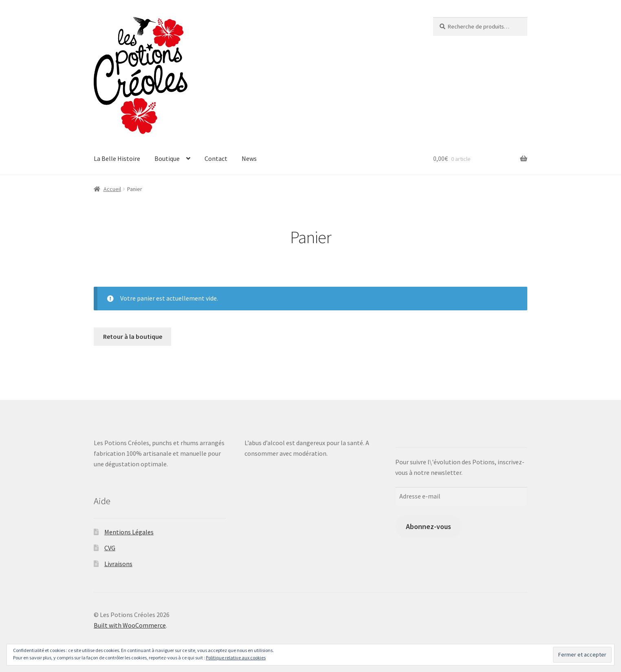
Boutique (167, 158)
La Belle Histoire (117, 158)
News (249, 158)
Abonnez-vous (428, 526)
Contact (216, 158)
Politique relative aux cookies (236, 658)
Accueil (112, 189)
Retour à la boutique (133, 336)
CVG (110, 548)
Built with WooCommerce (130, 625)
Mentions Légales (129, 532)
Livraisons (118, 564)
